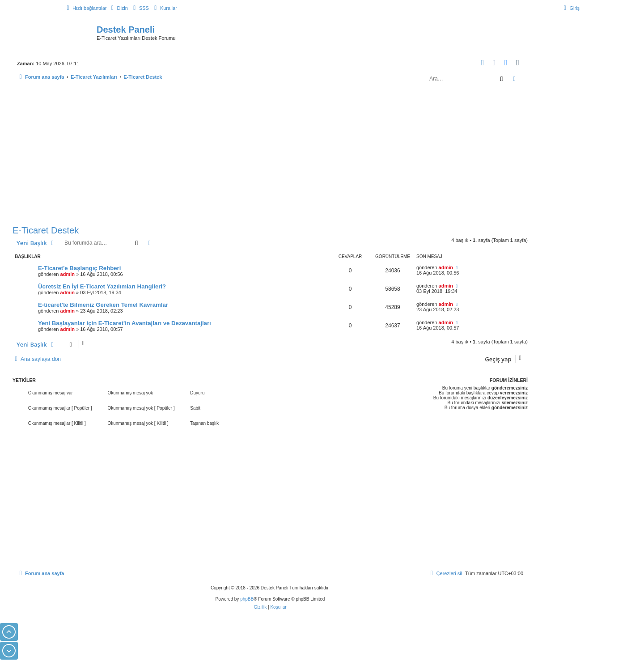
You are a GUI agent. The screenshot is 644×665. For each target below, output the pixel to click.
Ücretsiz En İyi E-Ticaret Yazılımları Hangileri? (102, 286)
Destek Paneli (126, 30)
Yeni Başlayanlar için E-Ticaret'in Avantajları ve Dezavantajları (125, 323)
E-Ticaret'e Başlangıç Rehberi (79, 268)
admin (68, 274)
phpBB (247, 599)
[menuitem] (118, 8)
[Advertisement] (270, 156)
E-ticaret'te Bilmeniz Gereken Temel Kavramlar (103, 305)
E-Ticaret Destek (46, 230)
